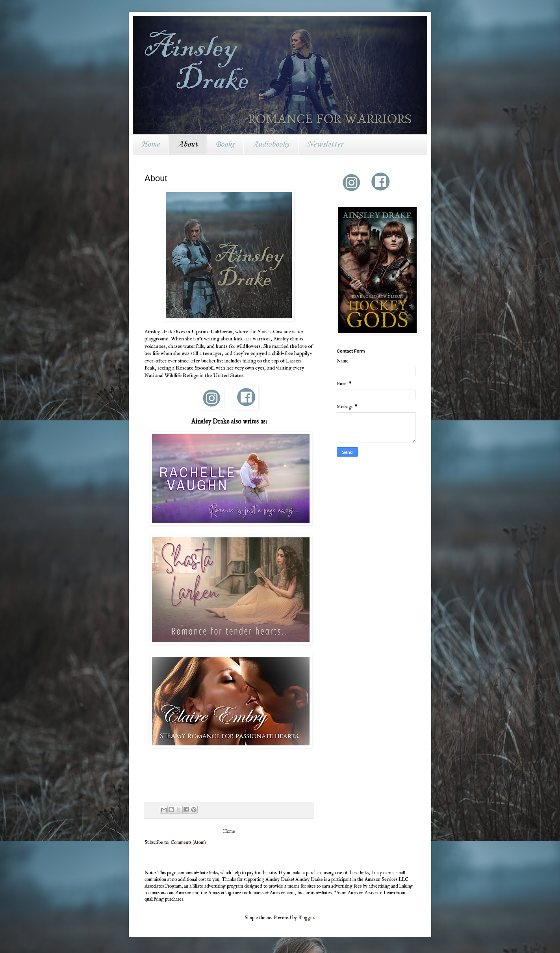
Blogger (306, 918)
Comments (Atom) (188, 842)
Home (150, 145)
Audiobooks (271, 145)
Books (225, 145)
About (188, 145)
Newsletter (325, 145)
